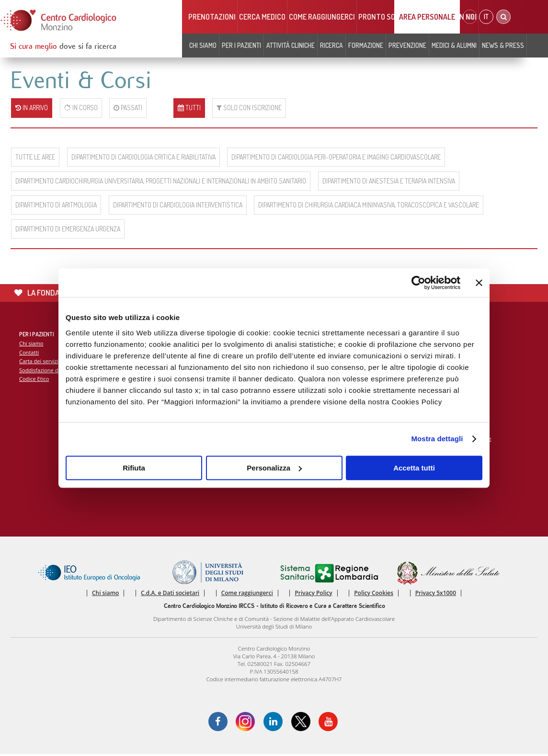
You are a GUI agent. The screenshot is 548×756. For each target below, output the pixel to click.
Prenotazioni (212, 17)
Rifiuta (134, 468)
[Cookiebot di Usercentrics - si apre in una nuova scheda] (418, 283)
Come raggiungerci (322, 17)
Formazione (366, 45)
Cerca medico (262, 17)
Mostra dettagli (437, 439)
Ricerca (331, 45)
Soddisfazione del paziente (52, 371)
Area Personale (427, 17)
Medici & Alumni (454, 45)
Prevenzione (407, 45)
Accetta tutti (414, 468)
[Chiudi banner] (479, 283)
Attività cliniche (291, 45)
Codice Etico (34, 380)
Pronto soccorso (390, 17)
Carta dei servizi (39, 361)
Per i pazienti (241, 45)
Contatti (29, 353)
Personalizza (274, 468)
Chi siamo (203, 45)
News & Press (503, 45)
